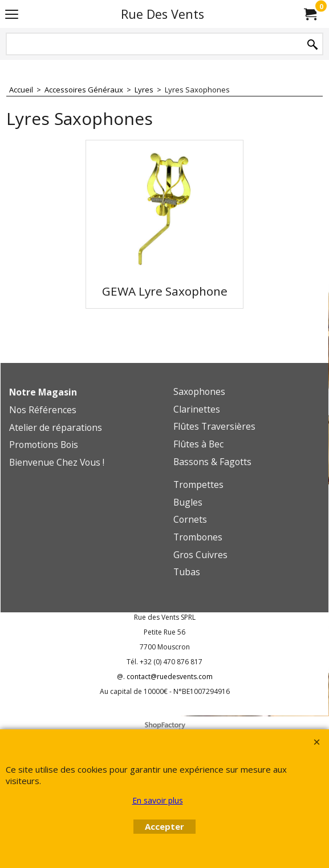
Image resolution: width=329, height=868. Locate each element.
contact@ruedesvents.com (170, 677)
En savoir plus (158, 800)
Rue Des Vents (163, 14)
